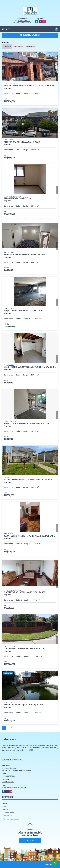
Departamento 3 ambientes (17, 198)
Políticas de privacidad (11, 819)
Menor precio (18, 46)
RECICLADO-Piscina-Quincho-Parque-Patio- (24, 705)
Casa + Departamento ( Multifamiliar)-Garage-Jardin (30, 536)
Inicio (5, 803)
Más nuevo (7, 46)
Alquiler (6, 810)
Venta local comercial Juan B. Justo (22, 142)
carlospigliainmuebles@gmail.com (14, 788)
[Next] (15, 728)
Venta (5, 807)
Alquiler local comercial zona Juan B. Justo (26, 423)
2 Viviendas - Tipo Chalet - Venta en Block (24, 649)
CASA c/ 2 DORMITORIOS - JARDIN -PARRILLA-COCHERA (28, 480)
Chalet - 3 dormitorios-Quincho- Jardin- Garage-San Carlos (30, 86)
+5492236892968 (23, 23)
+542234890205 (24, 21)
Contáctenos (7, 816)
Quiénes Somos (8, 813)
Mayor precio (30, 46)
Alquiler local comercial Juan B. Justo (24, 311)
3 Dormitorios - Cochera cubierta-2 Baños (25, 592)
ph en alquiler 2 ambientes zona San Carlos (26, 255)
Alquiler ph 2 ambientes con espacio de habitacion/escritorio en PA (30, 367)
